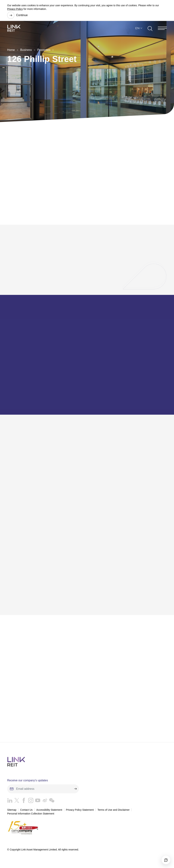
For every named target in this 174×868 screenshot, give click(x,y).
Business (26, 50)
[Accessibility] (163, 857)
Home (11, 50)
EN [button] (137, 30)
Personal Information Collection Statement (31, 816)
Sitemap (12, 812)
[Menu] (162, 30)
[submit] (75, 791)
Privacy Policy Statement (80, 812)
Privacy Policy (15, 9)
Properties (44, 50)
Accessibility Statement (49, 812)
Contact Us (26, 812)
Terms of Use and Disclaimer (113, 812)
